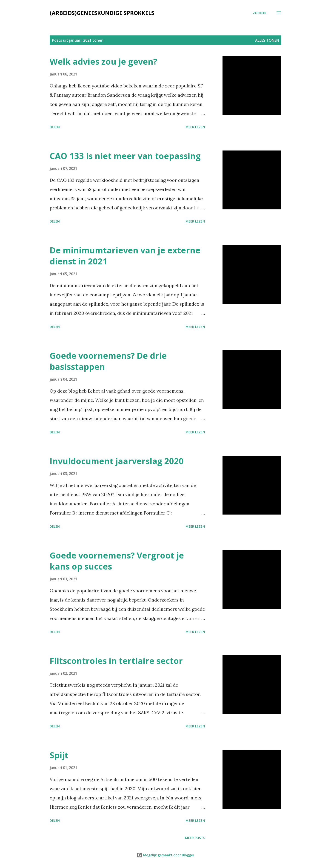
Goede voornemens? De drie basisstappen (108, 361)
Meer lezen (195, 127)
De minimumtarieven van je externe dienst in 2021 (125, 256)
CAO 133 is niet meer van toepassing (125, 156)
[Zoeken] (259, 13)
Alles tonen (267, 40)
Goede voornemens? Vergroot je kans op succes (117, 561)
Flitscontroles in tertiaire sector (116, 661)
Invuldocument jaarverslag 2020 (117, 461)
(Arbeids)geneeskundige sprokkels (102, 13)
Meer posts (195, 838)
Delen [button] (55, 127)
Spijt (59, 755)
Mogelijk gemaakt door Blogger (165, 855)
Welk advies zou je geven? (103, 62)
